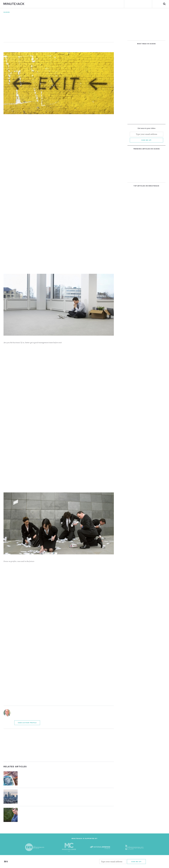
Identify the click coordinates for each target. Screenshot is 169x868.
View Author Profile (27, 723)
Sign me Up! (136, 862)
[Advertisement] (59, 745)
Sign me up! (146, 140)
